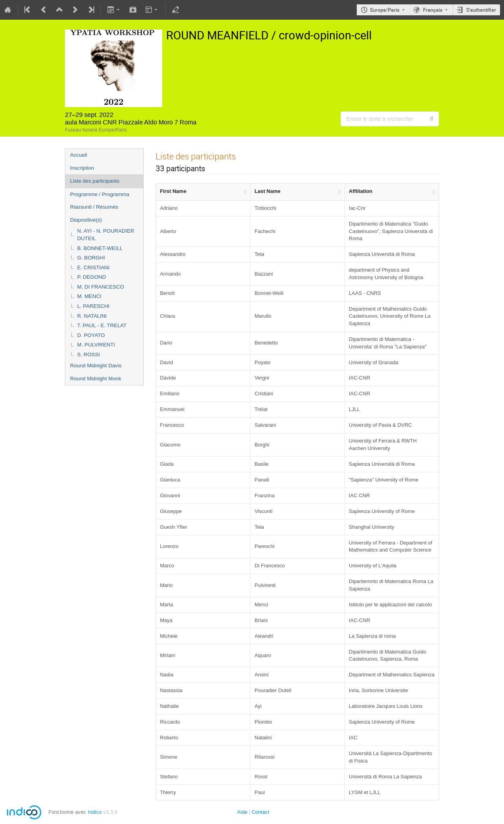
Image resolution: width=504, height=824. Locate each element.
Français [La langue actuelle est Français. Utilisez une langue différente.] (433, 10)
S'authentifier (481, 10)
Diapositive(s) (86, 220)
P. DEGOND (92, 277)
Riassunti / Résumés (94, 207)
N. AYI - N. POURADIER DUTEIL (106, 235)
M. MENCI (89, 296)
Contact (260, 812)
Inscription (82, 168)
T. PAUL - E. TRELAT (102, 325)
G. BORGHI (91, 258)
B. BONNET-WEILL (100, 248)
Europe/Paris (385, 10)
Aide (242, 812)
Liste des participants (95, 181)
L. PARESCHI (93, 306)
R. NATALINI (92, 316)
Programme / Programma (100, 194)
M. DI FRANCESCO (101, 287)
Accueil (79, 155)
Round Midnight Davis (96, 366)
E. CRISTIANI (93, 268)
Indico (95, 812)
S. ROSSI (89, 355)
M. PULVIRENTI (96, 345)
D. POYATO (91, 335)
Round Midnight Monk (96, 379)
